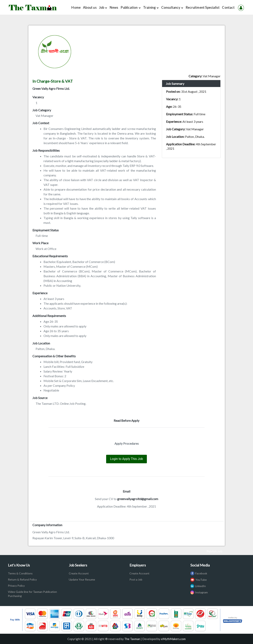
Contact (228, 7)
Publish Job (214, 551)
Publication (131, 7)
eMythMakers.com (173, 639)
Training (151, 7)
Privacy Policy (16, 586)
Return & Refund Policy (22, 579)
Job (103, 7)
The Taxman (132, 639)
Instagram (199, 592)
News (114, 7)
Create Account (79, 573)
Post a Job (136, 579)
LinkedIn (198, 586)
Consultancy (172, 7)
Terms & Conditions (20, 573)
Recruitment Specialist (203, 7)
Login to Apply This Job (127, 459)
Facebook (199, 573)
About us (90, 7)
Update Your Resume (82, 579)
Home (77, 7)
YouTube (199, 580)
